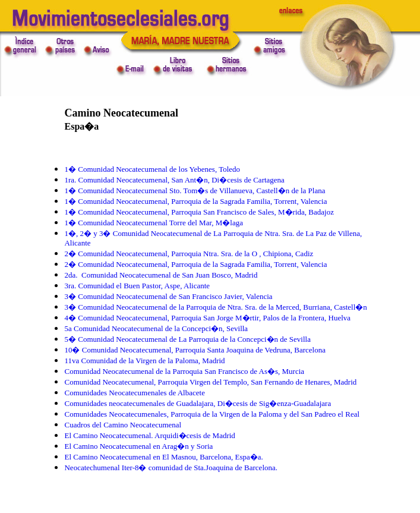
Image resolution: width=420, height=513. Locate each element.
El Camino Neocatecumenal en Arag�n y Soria (138, 446)
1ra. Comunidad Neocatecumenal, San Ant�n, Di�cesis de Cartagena (174, 180)
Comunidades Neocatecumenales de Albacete (134, 393)
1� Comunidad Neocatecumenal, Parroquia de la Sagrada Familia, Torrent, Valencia (195, 201)
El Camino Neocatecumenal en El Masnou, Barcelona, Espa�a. (163, 457)
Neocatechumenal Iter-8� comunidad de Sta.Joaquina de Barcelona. (171, 468)
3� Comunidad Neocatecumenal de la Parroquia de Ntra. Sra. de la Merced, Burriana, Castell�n (215, 307)
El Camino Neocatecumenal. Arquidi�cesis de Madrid (149, 435)
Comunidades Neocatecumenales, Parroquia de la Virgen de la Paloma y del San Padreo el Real (212, 414)
